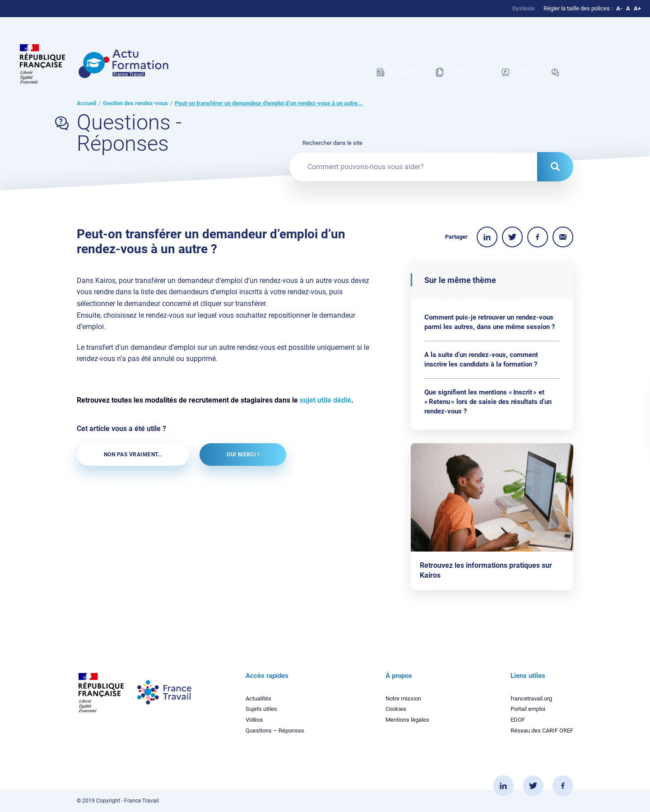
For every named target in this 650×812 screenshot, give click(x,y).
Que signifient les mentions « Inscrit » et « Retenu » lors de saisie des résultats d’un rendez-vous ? (488, 402)
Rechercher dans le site (332, 143)
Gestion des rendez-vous (135, 103)
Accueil (86, 103)
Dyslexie (523, 8)
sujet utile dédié (325, 400)
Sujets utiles (261, 709)
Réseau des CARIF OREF (542, 731)
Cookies (396, 709)
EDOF (518, 720)
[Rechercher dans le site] (555, 167)
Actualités (258, 698)
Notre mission (403, 698)
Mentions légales (407, 720)
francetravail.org (531, 698)
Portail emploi (528, 709)
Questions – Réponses (275, 731)
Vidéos (254, 720)
